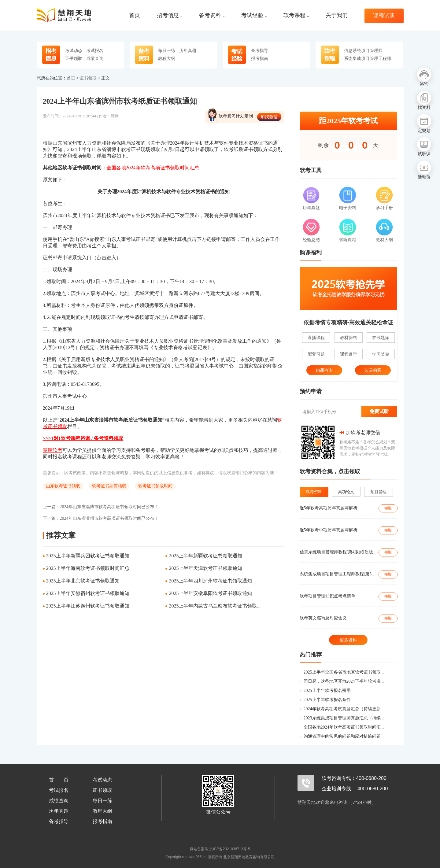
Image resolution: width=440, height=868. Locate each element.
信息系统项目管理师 (363, 50)
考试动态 (74, 50)
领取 (388, 508)
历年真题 (188, 50)
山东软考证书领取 (63, 486)
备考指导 (260, 50)
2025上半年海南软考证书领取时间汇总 (88, 568)
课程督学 (349, 354)
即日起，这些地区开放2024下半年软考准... (342, 681)
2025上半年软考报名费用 (325, 691)
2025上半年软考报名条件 (325, 700)
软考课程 (296, 15)
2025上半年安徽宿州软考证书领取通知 (88, 593)
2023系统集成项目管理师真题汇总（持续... (342, 718)
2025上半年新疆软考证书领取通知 (205, 556)
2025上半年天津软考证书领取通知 (205, 568)
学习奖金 (381, 354)
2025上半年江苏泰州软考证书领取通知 (88, 606)
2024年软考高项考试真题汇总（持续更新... (342, 709)
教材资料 (349, 338)
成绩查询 (95, 58)
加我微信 (269, 117)
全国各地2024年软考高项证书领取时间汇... (342, 727)
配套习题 (316, 354)
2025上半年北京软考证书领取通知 (83, 581)
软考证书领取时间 (155, 486)
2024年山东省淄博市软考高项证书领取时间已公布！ (101, 507)
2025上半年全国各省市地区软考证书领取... (342, 672)
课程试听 (384, 16)
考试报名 (95, 50)
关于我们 (337, 15)
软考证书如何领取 (109, 486)
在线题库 (381, 338)
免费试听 (379, 411)
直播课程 (316, 338)
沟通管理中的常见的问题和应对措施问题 (340, 736)
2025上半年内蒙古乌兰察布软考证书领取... (215, 606)
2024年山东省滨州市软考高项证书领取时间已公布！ (101, 518)
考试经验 (254, 15)
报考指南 (260, 58)
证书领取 (74, 58)
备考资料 (212, 15)
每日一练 (167, 50)
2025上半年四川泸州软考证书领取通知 (210, 581)
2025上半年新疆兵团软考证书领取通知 (88, 556)
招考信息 (170, 15)
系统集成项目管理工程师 (368, 58)
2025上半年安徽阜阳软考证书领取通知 (210, 593)
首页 (135, 15)
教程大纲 (167, 58)
